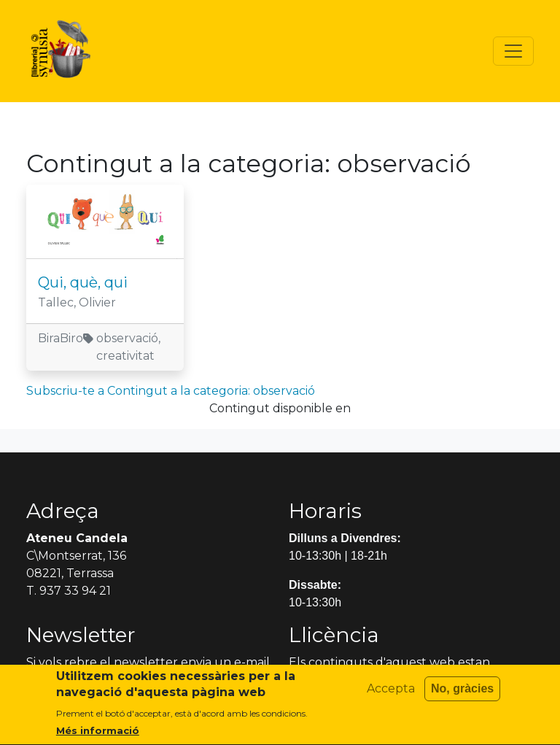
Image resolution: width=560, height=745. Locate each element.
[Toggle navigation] (513, 51)
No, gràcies (462, 695)
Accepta (391, 695)
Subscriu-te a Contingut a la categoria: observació (171, 391)
